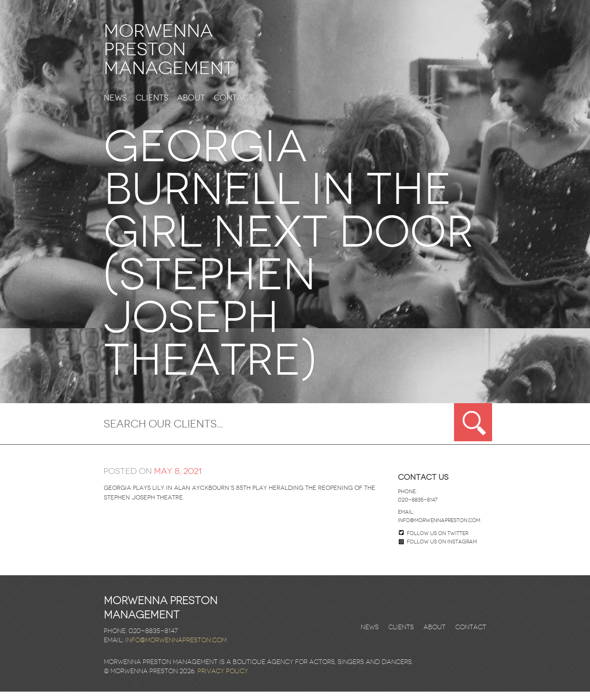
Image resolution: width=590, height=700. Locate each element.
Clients (152, 107)
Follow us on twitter (437, 542)
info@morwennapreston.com (439, 529)
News (115, 107)
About (191, 107)
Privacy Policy (223, 679)
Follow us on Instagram (438, 550)
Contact (233, 107)
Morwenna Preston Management (184, 54)
